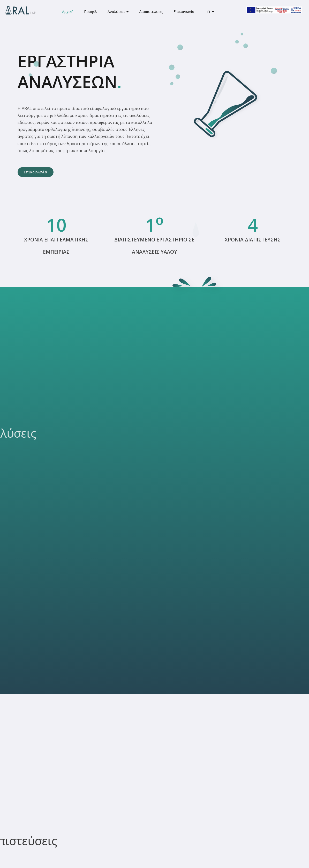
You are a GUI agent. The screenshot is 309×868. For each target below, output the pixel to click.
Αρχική (68, 12)
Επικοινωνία (184, 12)
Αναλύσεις (118, 12)
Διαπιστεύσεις (151, 12)
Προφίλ (91, 12)
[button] (36, 172)
